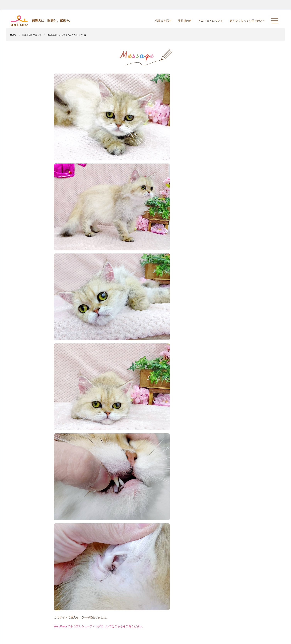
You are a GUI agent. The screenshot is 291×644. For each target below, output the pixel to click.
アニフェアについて (211, 21)
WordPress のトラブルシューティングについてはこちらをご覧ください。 (100, 626)
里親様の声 (185, 21)
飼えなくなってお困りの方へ (248, 21)
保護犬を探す (163, 21)
